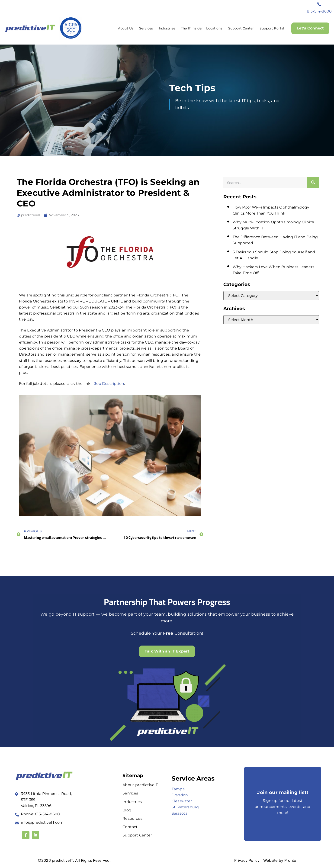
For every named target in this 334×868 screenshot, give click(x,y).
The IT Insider (192, 28)
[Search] (313, 183)
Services (147, 28)
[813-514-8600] (319, 4)
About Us (127, 28)
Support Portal (272, 28)
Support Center (242, 28)
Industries (168, 28)
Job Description (109, 384)
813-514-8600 (319, 11)
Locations (215, 28)
